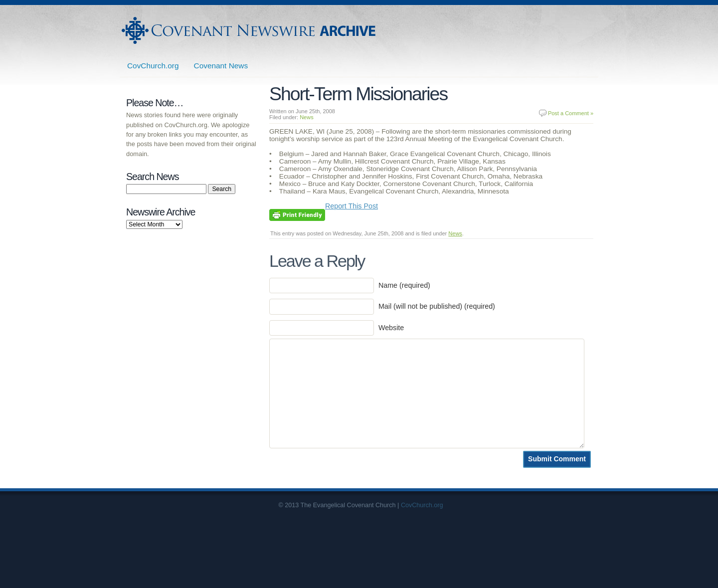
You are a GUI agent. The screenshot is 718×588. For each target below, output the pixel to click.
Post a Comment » (571, 113)
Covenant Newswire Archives (250, 30)
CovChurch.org (153, 66)
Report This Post (352, 206)
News (307, 117)
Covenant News (221, 66)
